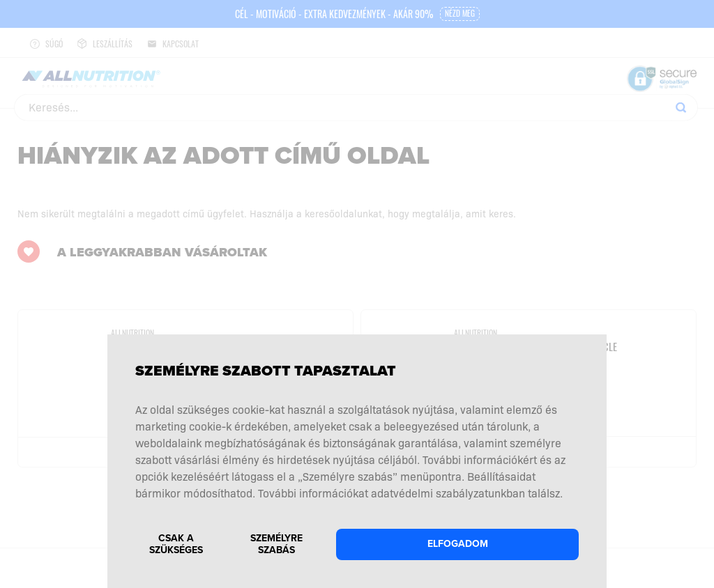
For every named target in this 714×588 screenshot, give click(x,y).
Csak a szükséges (176, 544)
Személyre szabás (276, 544)
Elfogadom (458, 544)
